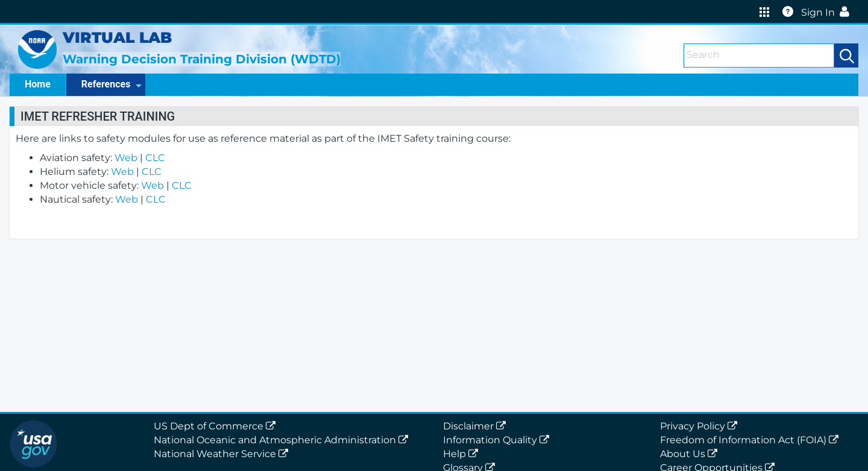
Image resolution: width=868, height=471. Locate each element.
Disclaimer (477, 426)
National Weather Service (223, 454)
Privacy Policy (701, 426)
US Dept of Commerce (217, 426)
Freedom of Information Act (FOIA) (752, 440)
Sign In (828, 12)
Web (126, 158)
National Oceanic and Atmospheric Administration (283, 440)
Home (38, 84)
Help (463, 454)
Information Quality (498, 440)
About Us (691, 454)
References (112, 84)
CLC (155, 158)
